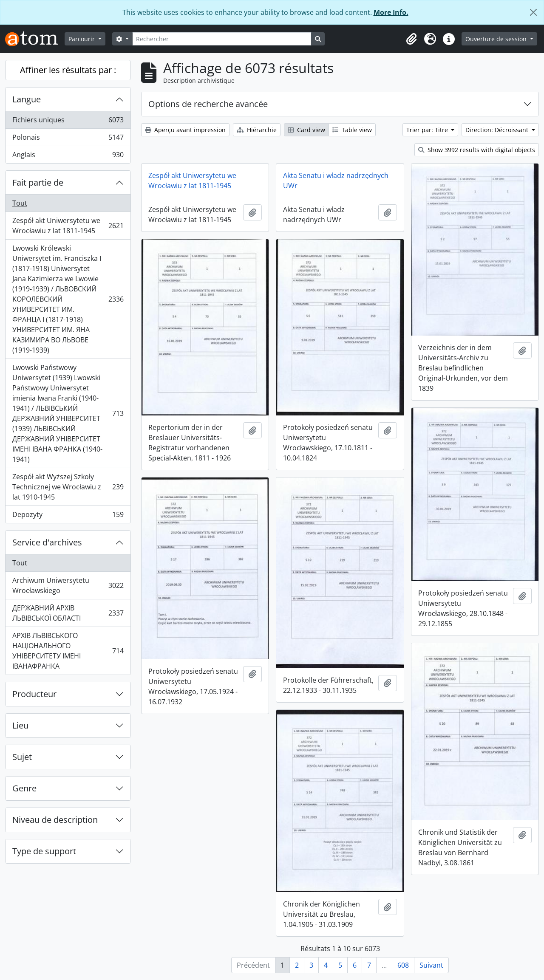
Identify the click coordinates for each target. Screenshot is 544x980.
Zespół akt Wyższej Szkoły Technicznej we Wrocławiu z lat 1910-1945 (68, 487)
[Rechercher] (222, 39)
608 (403, 965)
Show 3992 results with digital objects (477, 150)
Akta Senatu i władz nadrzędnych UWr (336, 181)
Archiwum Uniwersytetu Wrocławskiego (68, 585)
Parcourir (82, 39)
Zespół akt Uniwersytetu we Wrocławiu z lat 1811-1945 (68, 226)
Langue (27, 99)
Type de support (44, 851)
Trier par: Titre (428, 130)
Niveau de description (55, 820)
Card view (306, 130)
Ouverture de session (497, 39)
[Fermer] (533, 12)
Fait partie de (38, 182)
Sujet (22, 757)
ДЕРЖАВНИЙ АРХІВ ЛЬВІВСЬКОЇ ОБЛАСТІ (68, 613)
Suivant (431, 965)
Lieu (20, 725)
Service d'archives (47, 542)
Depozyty (68, 516)
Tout (20, 203)
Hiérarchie (257, 130)
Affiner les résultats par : (68, 70)
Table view (352, 130)
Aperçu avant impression (185, 130)
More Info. (391, 12)
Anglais (68, 156)
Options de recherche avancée (208, 104)
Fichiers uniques (68, 122)
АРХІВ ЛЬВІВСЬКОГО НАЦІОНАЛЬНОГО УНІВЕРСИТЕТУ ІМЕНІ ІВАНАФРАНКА (68, 651)
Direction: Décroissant (498, 130)
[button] (411, 39)
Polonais (68, 139)
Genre (24, 788)
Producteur (34, 694)
